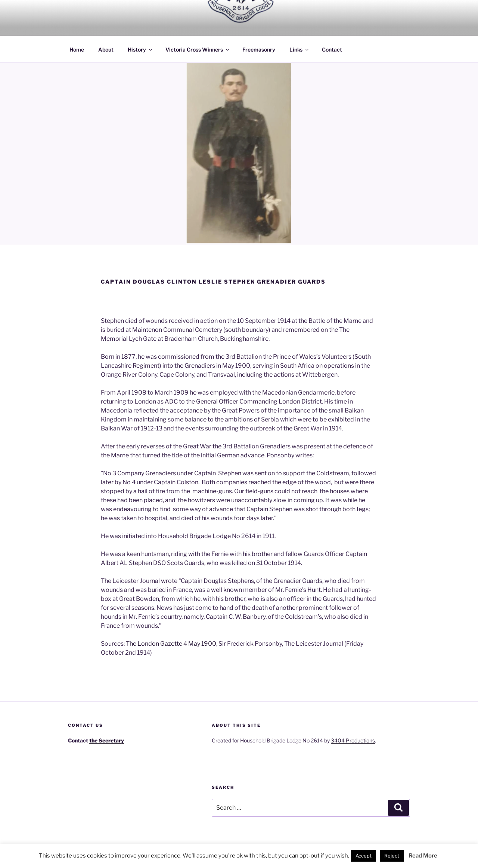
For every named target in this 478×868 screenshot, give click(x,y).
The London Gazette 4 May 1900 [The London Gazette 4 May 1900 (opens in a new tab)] (171, 644)
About (106, 50)
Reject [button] (392, 856)
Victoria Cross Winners (198, 50)
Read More (423, 856)
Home (77, 50)
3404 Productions (353, 740)
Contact (332, 50)
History (140, 50)
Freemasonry (259, 50)
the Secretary (107, 740)
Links (299, 50)
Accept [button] (364, 856)
